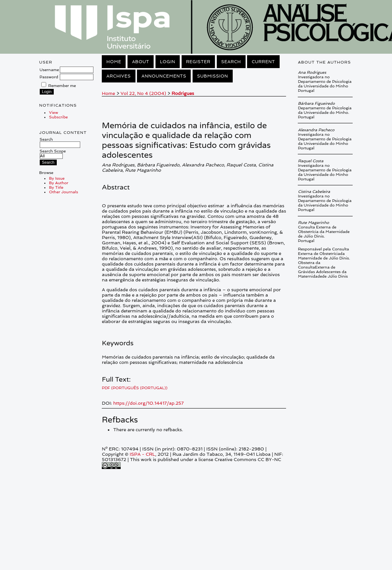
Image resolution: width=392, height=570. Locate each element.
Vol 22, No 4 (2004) (143, 93)
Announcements (164, 76)
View (54, 112)
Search (60, 142)
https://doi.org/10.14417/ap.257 (148, 403)
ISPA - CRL (142, 454)
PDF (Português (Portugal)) (135, 388)
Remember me (62, 85)
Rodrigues (183, 93)
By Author (59, 183)
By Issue (57, 178)
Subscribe (59, 117)
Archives (118, 76)
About (141, 62)
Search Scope (53, 153)
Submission (213, 76)
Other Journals (64, 192)
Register (198, 62)
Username (49, 70)
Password (49, 77)
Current (263, 62)
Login (168, 62)
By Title (56, 187)
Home (114, 62)
